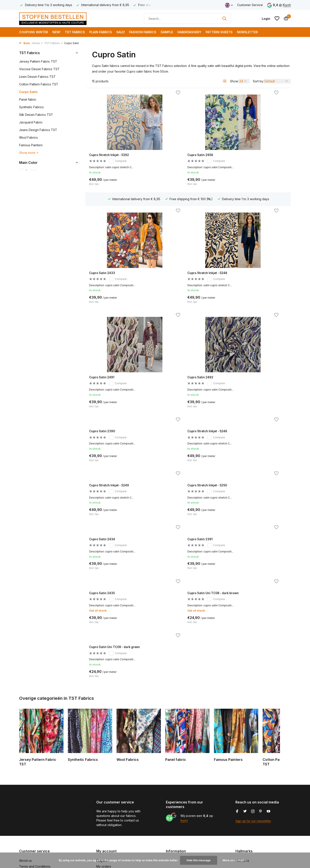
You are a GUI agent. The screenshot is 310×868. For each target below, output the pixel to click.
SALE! (121, 32)
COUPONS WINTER (34, 32)
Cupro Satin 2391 (244, 373)
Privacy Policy (29, 817)
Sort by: (258, 81)
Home (37, 43)
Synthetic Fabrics (31, 107)
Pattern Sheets (219, 32)
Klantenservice (30, 835)
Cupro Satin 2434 (175, 373)
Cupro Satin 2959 (176, 150)
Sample (167, 32)
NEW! (56, 32)
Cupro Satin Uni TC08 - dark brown (185, 431)
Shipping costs (30, 829)
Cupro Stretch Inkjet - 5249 (252, 318)
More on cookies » (235, 860)
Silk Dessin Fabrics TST (36, 115)
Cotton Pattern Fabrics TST (39, 84)
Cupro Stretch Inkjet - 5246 (184, 318)
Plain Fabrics (101, 32)
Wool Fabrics (28, 137)
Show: (234, 81)
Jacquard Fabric (31, 122)
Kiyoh (287, 5)
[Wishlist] (277, 18)
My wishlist (104, 817)
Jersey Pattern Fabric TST (38, 61)
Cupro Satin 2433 (244, 150)
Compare (122, 156)
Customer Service (250, 5)
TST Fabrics (75, 32)
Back (24, 43)
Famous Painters (31, 145)
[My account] (266, 19)
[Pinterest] (261, 751)
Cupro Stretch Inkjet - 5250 (115, 373)
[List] (225, 81)
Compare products (110, 823)
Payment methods (32, 823)
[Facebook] (237, 751)
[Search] (187, 19)
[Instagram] (253, 751)
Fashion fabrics (143, 32)
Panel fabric (28, 99)
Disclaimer (26, 812)
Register (102, 800)
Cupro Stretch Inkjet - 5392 (115, 150)
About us (25, 800)
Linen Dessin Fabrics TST (37, 77)
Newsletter (247, 32)
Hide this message (199, 860)
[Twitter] (245, 751)
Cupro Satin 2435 (107, 429)
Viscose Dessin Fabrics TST (39, 69)
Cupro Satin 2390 (107, 318)
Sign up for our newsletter (254, 760)
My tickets (104, 812)
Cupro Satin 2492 (244, 249)
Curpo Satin (28, 92)
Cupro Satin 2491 (175, 249)
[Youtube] (268, 751)
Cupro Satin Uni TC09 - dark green (253, 431)
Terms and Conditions (35, 806)
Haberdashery (189, 32)
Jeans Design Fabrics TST (38, 130)
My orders (104, 806)
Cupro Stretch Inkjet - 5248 (115, 249)
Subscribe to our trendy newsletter (44, 841)
